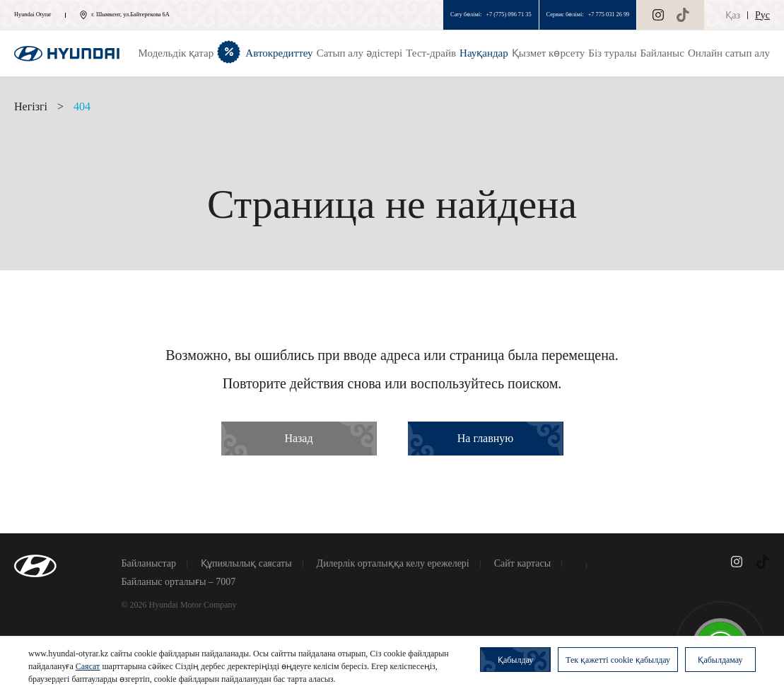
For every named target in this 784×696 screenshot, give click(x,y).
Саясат (88, 666)
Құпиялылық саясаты (246, 564)
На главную (486, 438)
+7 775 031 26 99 (609, 14)
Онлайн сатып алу (729, 53)
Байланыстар (149, 564)
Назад (298, 438)
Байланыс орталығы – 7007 (179, 582)
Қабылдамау (720, 660)
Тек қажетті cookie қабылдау (618, 660)
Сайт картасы (522, 564)
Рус (762, 15)
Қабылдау (515, 660)
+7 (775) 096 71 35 (508, 14)
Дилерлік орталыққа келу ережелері (393, 564)
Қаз (733, 15)
